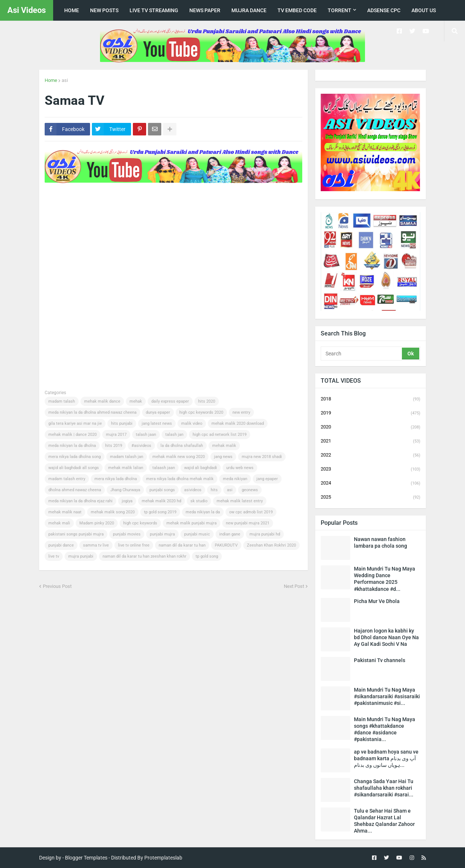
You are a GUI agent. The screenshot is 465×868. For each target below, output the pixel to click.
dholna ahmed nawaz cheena (75, 490)
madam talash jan (127, 457)
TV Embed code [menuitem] (297, 10)
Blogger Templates (86, 858)
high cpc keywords (140, 523)
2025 (371, 497)
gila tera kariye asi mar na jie (75, 423)
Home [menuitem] (72, 10)
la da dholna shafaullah (182, 446)
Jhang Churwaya (125, 490)
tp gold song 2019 (160, 512)
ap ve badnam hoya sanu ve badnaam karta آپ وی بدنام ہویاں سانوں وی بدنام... (386, 758)
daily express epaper (170, 401)
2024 (371, 483)
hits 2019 (114, 446)
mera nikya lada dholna (116, 479)
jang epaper (267, 479)
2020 (371, 427)
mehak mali (59, 523)
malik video (192, 423)
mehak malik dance (102, 401)
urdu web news (240, 468)
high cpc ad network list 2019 (220, 435)
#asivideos (141, 446)
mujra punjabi (81, 556)
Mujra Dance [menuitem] (249, 10)
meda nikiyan (235, 479)
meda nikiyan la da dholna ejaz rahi (80, 501)
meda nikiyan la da (203, 512)
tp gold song (207, 556)
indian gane (230, 534)
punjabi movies (127, 534)
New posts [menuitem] (104, 10)
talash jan (174, 435)
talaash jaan (164, 468)
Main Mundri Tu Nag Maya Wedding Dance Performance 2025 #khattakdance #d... (385, 579)
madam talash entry (67, 479)
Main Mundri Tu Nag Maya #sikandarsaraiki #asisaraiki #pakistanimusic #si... (387, 696)
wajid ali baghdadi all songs (74, 468)
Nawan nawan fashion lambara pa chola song (380, 542)
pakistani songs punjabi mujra (76, 534)
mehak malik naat (65, 512)
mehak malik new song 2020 (179, 457)
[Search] (362, 354)
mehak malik (224, 446)
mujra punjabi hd (265, 534)
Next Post (294, 586)
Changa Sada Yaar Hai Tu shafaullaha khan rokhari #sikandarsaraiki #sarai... (384, 788)
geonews (250, 490)
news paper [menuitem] (205, 10)
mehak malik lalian (126, 468)
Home (51, 80)
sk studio (199, 501)
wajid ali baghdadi (201, 468)
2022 (371, 455)
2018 (371, 399)
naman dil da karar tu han (182, 545)
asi (65, 80)
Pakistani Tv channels (380, 660)
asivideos (193, 490)
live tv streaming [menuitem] (154, 10)
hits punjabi (122, 423)
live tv (54, 556)
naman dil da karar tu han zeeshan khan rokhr (144, 556)
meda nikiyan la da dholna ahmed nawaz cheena (92, 412)
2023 (371, 469)
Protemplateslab (163, 858)
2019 (371, 413)
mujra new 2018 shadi (262, 457)
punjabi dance (61, 545)
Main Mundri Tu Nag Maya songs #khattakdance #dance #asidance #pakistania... (385, 729)
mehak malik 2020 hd (161, 501)
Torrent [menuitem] (340, 10)
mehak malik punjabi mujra (192, 523)
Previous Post (57, 586)
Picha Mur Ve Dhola (377, 601)
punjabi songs (162, 490)
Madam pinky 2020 (97, 523)
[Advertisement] (179, 208)
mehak (136, 401)
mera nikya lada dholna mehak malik (180, 479)
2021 (371, 441)
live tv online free (134, 545)
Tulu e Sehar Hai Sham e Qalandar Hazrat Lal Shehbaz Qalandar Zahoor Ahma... (384, 821)
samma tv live (96, 545)
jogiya (127, 501)
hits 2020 (207, 401)
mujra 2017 (116, 435)
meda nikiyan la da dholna (72, 446)
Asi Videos (27, 10)
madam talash (62, 401)
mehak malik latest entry (240, 501)
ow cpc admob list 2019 (251, 512)
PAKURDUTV (226, 545)
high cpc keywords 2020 (201, 412)
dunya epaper (158, 412)
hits (214, 490)
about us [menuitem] (424, 10)
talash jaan (146, 435)
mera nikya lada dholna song (75, 457)
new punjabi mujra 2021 (248, 523)
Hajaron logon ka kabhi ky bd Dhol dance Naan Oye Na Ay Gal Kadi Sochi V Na (386, 637)
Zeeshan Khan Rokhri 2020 (271, 545)
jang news (223, 457)
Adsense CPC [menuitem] (384, 10)
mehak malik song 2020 (113, 512)
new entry (241, 412)
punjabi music (197, 534)
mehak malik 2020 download (238, 423)
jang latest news (157, 423)
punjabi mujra (162, 534)
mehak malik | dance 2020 (73, 435)
